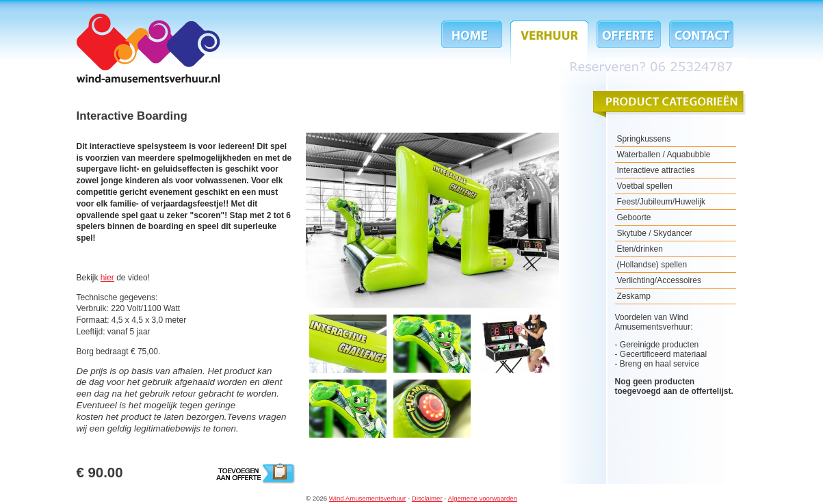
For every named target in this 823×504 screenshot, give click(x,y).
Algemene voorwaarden (483, 498)
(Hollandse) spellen (652, 265)
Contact (699, 43)
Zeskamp (634, 296)
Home (474, 43)
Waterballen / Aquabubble (664, 155)
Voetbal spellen (645, 186)
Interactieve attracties (656, 170)
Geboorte (634, 217)
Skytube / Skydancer (655, 233)
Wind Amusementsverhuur (148, 48)
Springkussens (644, 139)
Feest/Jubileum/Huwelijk (661, 202)
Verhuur (549, 43)
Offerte (629, 43)
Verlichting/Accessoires (659, 280)
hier (107, 278)
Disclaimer (427, 498)
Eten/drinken (640, 249)
